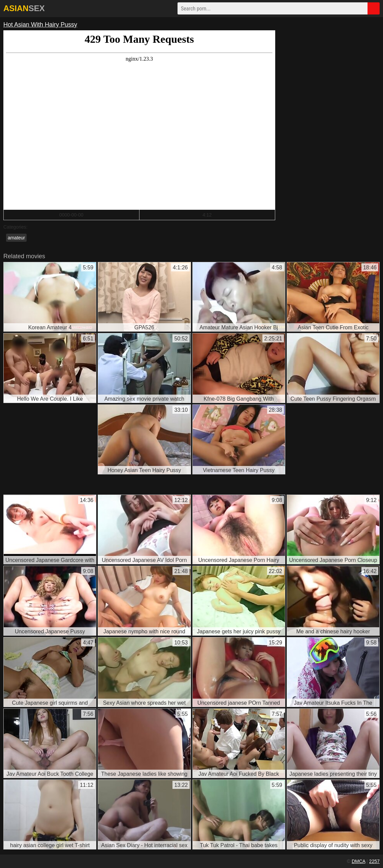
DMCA (358, 861)
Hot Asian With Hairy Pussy (40, 25)
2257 (374, 861)
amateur (16, 238)
